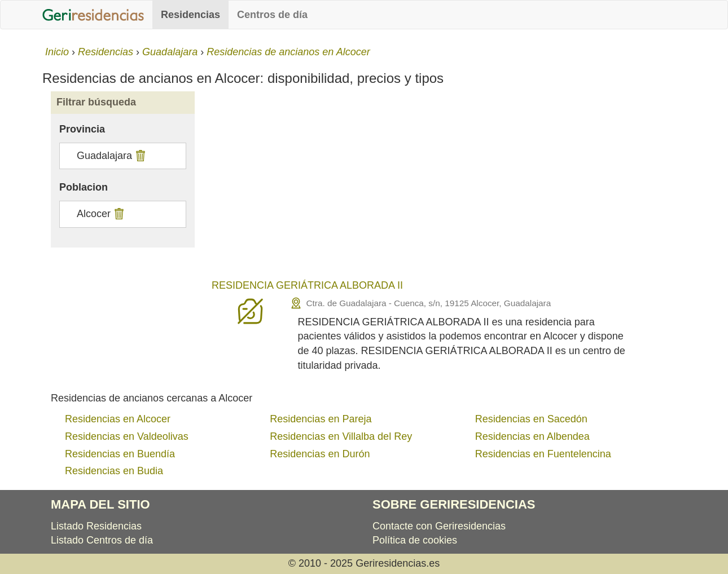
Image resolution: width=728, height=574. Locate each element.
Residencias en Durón (320, 454)
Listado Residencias (96, 526)
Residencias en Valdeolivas (127, 436)
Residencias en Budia (114, 471)
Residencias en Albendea (532, 436)
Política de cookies (415, 540)
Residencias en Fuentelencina (543, 454)
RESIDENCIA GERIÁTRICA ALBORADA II (307, 285)
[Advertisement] (444, 187)
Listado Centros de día (102, 540)
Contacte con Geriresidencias (439, 526)
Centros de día (272, 15)
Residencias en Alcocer (118, 419)
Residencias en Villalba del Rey (341, 436)
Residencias (190, 15)
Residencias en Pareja (321, 419)
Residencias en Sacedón (531, 419)
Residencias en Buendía (120, 454)
